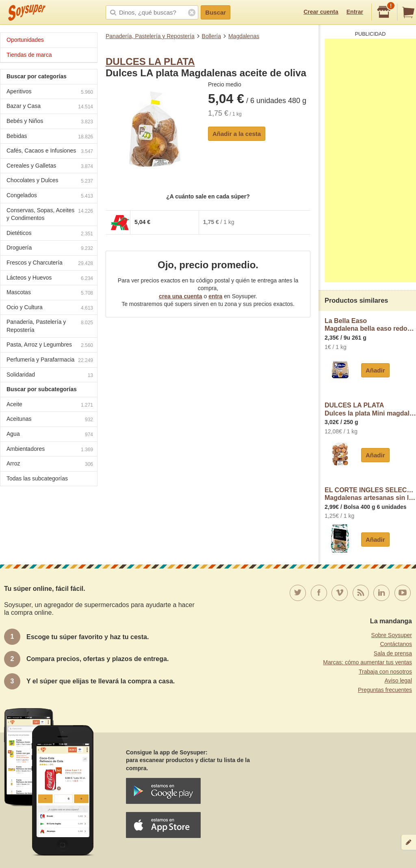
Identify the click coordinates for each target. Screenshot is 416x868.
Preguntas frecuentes (385, 690)
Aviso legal (398, 681)
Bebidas (50, 137)
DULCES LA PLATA (150, 61)
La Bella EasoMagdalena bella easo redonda (370, 325)
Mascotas (50, 293)
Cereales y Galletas (50, 167)
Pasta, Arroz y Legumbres (50, 346)
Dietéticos (50, 234)
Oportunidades (25, 40)
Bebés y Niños (50, 122)
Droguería (50, 249)
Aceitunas (50, 420)
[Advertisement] (370, 160)
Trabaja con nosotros (385, 672)
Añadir (375, 370)
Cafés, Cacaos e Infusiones (50, 152)
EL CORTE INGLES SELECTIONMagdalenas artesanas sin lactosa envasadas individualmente (370, 494)
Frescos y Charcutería (50, 264)
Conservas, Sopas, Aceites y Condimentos (50, 214)
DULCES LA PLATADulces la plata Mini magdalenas (370, 409)
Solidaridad (50, 376)
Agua (50, 435)
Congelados (50, 196)
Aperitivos (50, 92)
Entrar (355, 12)
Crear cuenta (321, 12)
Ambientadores (50, 450)
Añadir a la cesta (237, 134)
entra (215, 296)
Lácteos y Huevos (50, 279)
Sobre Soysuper (392, 635)
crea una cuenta (181, 296)
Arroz (50, 464)
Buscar (216, 12)
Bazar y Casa (50, 107)
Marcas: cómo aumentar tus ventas (367, 662)
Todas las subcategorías (37, 478)
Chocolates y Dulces (50, 181)
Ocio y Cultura (50, 308)
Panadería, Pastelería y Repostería (150, 36)
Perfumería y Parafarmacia (50, 361)
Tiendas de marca (29, 55)
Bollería (211, 36)
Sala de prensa (393, 653)
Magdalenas (244, 36)
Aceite (50, 405)
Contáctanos (396, 644)
